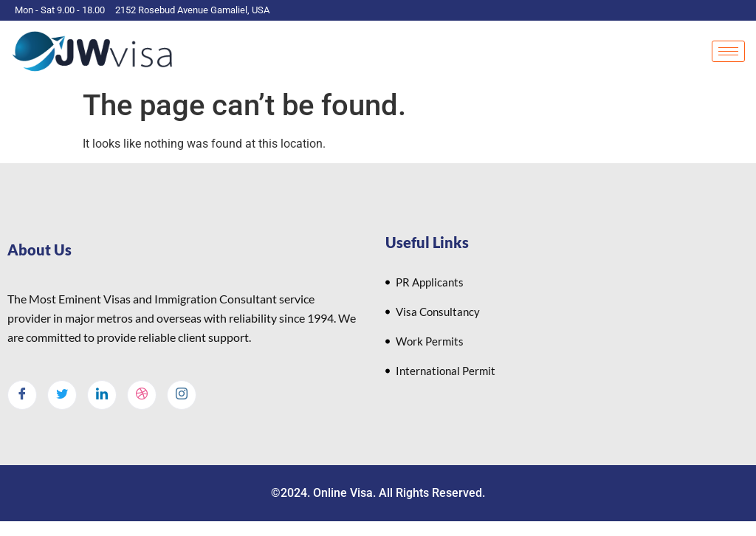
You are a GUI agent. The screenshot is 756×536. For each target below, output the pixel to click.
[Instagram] (182, 395)
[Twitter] (62, 395)
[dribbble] (142, 395)
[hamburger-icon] (728, 51)
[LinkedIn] (102, 395)
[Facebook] (22, 395)
